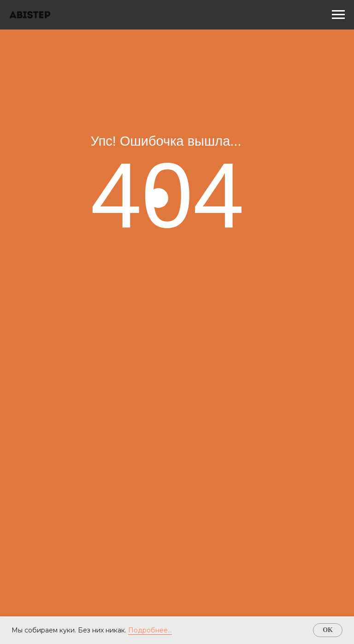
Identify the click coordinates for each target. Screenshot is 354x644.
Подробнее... (150, 630)
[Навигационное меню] (338, 15)
